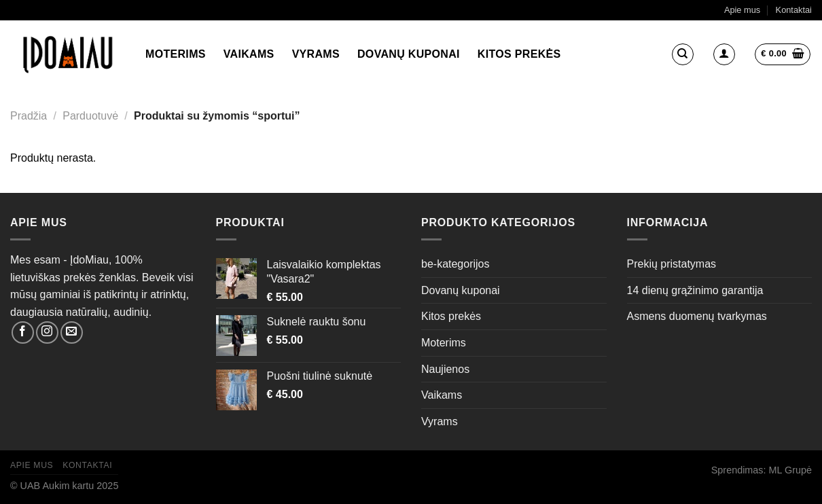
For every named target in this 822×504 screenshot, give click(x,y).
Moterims (176, 54)
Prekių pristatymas (672, 264)
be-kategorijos (455, 264)
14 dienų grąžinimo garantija (695, 290)
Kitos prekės (519, 54)
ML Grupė (790, 470)
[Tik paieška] (683, 54)
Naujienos (445, 369)
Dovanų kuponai (409, 54)
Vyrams (316, 54)
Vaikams (249, 54)
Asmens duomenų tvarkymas (697, 316)
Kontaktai (794, 10)
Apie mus (742, 10)
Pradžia (29, 116)
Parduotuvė (90, 116)
